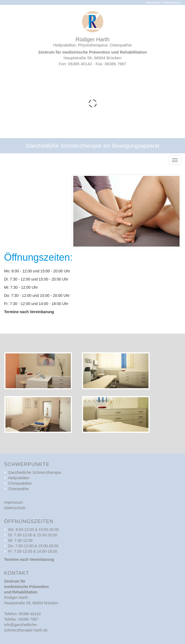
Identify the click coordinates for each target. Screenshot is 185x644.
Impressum (153, 2)
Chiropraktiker (20, 483)
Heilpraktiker (19, 478)
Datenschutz (172, 2)
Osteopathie (19, 489)
